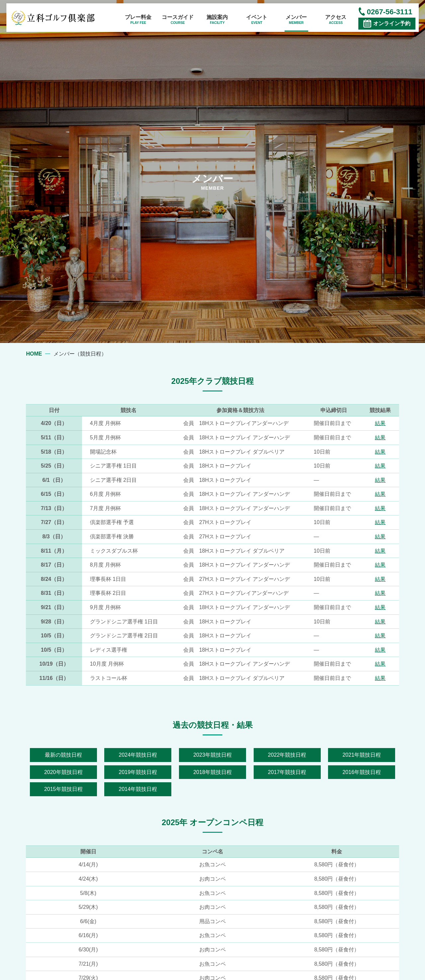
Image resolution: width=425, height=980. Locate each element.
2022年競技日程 (287, 755)
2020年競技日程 (63, 772)
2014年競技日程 (138, 789)
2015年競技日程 (63, 789)
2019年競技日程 (138, 772)
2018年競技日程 (212, 772)
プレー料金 (138, 20)
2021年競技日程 (362, 755)
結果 (380, 423)
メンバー (296, 20)
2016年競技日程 (362, 772)
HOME (34, 354)
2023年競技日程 (212, 755)
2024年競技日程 (138, 755)
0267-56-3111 (390, 12)
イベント (257, 20)
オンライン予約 (392, 23)
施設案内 (217, 20)
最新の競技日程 (63, 755)
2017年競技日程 (287, 772)
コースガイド (178, 20)
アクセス (336, 20)
